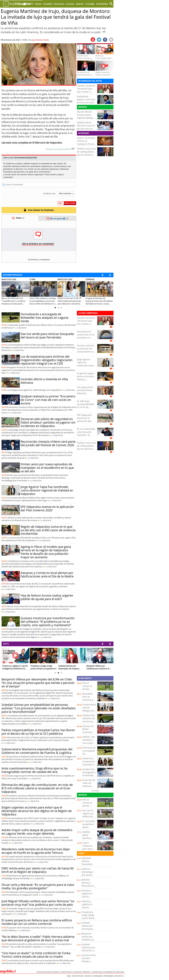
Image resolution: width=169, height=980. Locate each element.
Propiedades (109, 976)
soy (20, 328)
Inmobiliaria (98, 976)
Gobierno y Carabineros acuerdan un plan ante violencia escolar (89, 766)
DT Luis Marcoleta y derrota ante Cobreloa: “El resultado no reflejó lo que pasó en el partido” (86, 437)
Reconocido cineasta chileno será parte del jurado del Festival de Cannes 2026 (48, 443)
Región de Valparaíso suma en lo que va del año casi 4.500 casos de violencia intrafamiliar (48, 530)
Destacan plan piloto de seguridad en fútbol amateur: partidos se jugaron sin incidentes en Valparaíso (48, 422)
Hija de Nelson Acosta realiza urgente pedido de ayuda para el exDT (85, 118)
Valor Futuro (78, 976)
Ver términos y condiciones (39, 260)
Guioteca (88, 976)
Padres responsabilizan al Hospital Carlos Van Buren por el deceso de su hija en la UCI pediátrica (38, 732)
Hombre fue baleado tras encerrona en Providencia (89, 721)
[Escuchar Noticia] (104, 32)
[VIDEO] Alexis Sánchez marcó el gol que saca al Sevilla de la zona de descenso (86, 129)
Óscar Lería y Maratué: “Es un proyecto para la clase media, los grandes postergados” (38, 886)
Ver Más (95, 791)
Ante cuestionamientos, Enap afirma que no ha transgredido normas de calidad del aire (34, 770)
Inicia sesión (51, 174)
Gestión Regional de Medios (49, 972)
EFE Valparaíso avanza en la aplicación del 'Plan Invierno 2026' (47, 508)
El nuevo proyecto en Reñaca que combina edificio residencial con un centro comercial (37, 922)
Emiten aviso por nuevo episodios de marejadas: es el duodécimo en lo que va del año (47, 468)
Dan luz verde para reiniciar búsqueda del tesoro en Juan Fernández (47, 336)
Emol (70, 976)
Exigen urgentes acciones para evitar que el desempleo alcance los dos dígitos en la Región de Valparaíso (37, 811)
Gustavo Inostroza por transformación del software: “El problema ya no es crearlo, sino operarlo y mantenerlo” (48, 622)
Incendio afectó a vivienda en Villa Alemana (44, 381)
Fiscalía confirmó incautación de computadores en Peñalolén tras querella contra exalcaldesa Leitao (86, 353)
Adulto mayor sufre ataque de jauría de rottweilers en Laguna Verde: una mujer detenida (37, 832)
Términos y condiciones (93, 972)
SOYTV (6, 644)
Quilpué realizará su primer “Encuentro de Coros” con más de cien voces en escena (48, 400)
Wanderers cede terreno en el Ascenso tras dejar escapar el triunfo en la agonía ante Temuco (36, 851)
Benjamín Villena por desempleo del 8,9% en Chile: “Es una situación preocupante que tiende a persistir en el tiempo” (38, 683)
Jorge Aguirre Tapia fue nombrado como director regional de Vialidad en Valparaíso (47, 490)
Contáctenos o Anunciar (71, 972)
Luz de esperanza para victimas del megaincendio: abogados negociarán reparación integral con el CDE (46, 360)
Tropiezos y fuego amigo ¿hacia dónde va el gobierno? (88, 918)
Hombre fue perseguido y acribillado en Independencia (90, 775)
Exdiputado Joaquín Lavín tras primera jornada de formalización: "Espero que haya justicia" (86, 104)
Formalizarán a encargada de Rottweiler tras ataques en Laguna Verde (44, 318)
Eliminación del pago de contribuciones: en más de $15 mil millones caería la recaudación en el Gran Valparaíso (37, 788)
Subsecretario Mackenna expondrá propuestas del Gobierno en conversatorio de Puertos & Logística (37, 751)
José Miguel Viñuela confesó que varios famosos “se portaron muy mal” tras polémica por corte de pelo (38, 903)
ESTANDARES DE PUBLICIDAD (114, 972)
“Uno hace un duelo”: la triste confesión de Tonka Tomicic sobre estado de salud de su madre (36, 955)
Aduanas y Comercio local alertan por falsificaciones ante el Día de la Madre (47, 575)
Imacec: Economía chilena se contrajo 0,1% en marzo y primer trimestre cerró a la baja (86, 145)
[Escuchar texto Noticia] (73, 149)
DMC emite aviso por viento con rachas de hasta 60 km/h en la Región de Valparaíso (38, 870)
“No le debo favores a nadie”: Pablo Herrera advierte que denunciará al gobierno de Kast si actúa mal (38, 938)
